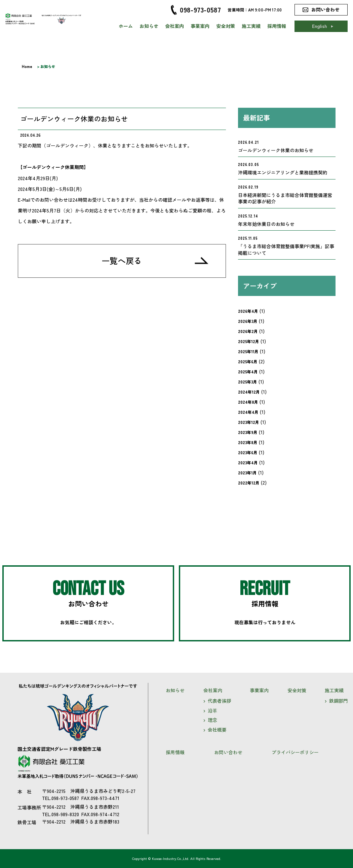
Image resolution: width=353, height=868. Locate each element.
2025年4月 (248, 372)
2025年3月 (248, 382)
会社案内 (174, 26)
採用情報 (277, 26)
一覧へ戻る (122, 260)
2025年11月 (248, 351)
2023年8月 (248, 442)
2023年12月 (249, 422)
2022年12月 (249, 483)
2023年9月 (248, 432)
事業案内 (200, 26)
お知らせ (149, 26)
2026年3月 (248, 321)
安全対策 (226, 26)
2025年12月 (249, 341)
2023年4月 (248, 462)
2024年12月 (249, 392)
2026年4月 (248, 311)
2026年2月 (248, 331)
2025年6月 (248, 361)
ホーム (126, 26)
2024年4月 (248, 412)
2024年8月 (248, 402)
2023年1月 (247, 473)
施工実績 (251, 26)
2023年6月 (248, 452)
